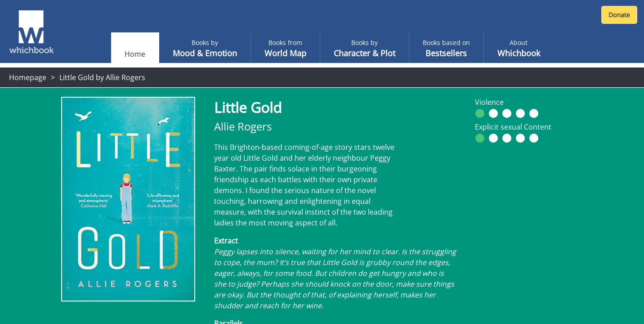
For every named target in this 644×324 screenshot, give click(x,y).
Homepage (28, 77)
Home (135, 54)
